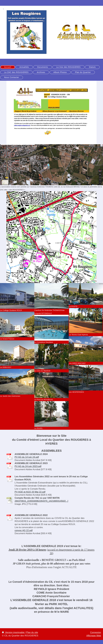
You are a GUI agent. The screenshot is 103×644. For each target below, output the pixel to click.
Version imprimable (13, 632)
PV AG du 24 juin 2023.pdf (28, 466)
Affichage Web (94, 636)
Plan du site (32, 632)
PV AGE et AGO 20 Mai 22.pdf (30, 492)
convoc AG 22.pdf (24, 530)
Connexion (96, 632)
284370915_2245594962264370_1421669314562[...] (41, 501)
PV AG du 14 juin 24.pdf (27, 457)
